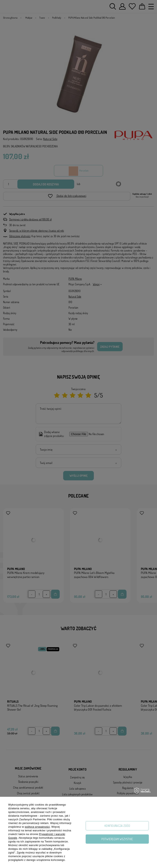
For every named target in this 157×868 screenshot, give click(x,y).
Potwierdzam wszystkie (117, 839)
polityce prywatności (37, 827)
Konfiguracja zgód (117, 826)
